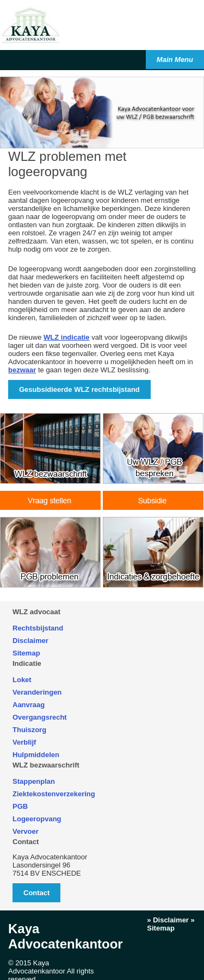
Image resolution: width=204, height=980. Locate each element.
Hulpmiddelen (36, 755)
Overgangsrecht (40, 717)
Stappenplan (34, 781)
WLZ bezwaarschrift (46, 765)
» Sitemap (171, 924)
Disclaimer (30, 641)
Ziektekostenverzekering (54, 794)
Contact (26, 842)
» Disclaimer (168, 920)
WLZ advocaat (36, 612)
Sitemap (26, 653)
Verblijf (24, 742)
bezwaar (22, 370)
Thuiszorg (29, 730)
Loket (22, 680)
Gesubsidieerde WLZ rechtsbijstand (79, 389)
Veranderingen (37, 692)
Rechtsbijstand (38, 628)
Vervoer (26, 831)
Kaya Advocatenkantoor (66, 936)
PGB (20, 806)
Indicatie (27, 663)
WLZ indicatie (67, 337)
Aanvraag (29, 705)
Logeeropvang (37, 819)
